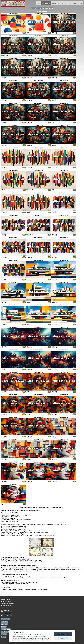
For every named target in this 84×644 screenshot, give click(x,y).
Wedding (45, 8)
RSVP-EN (60, 3)
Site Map (3, 637)
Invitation (33, 8)
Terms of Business (5, 611)
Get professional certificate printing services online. (16, 559)
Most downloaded (6, 629)
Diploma (51, 8)
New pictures (46, 3)
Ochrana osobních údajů (7, 615)
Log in (74, 3)
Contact (80, 3)
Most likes (4, 627)
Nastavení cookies (63, 638)
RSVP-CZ (68, 3)
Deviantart (4, 634)
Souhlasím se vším (63, 634)
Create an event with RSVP (9, 513)
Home (39, 3)
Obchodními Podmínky (6, 614)
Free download (5, 632)
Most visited (4, 624)
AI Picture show (5, 619)
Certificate (39, 8)
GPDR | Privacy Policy (6, 612)
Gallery (54, 3)
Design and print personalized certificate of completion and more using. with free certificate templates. (23, 561)
